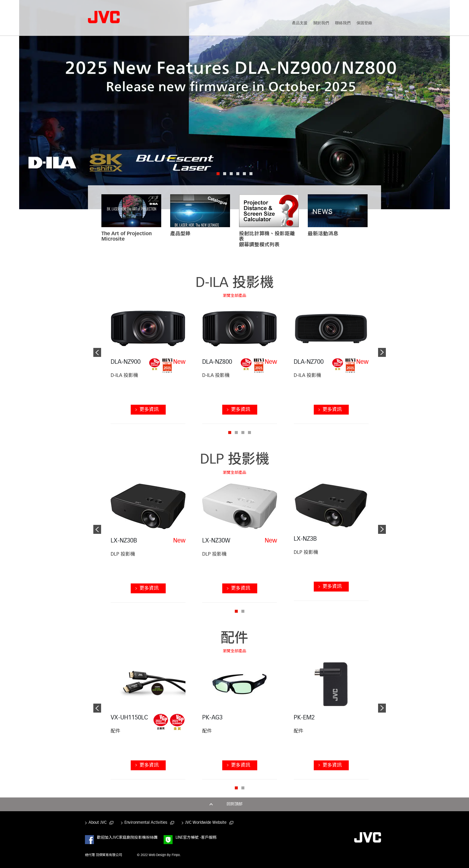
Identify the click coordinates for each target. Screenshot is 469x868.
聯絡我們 (343, 23)
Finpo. (176, 855)
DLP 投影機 (235, 460)
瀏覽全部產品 (234, 296)
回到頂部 (234, 804)
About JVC (98, 823)
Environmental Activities (146, 823)
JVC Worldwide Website (206, 823)
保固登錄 (364, 23)
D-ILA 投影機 (235, 284)
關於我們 (321, 23)
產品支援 (300, 23)
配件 (234, 639)
